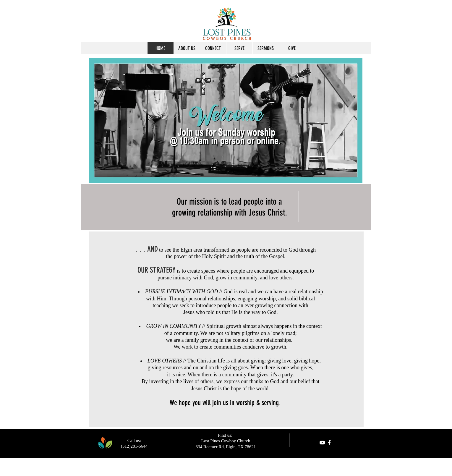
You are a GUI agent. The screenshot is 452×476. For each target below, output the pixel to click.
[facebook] (329, 443)
